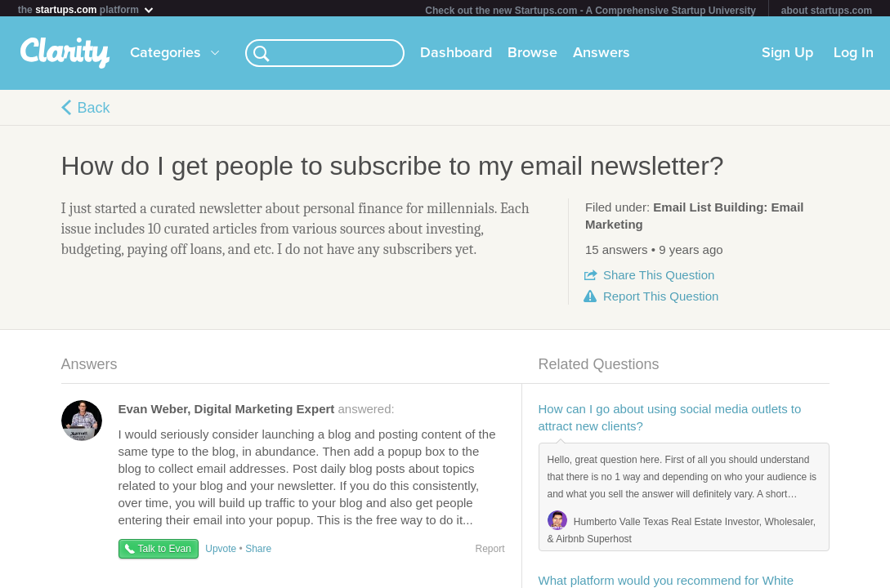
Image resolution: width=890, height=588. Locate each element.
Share (659, 278)
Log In (854, 56)
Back (94, 111)
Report (661, 299)
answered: (257, 412)
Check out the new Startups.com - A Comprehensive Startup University (590, 11)
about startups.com (827, 11)
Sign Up (787, 56)
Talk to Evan (165, 552)
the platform (87, 9)
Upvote (221, 552)
